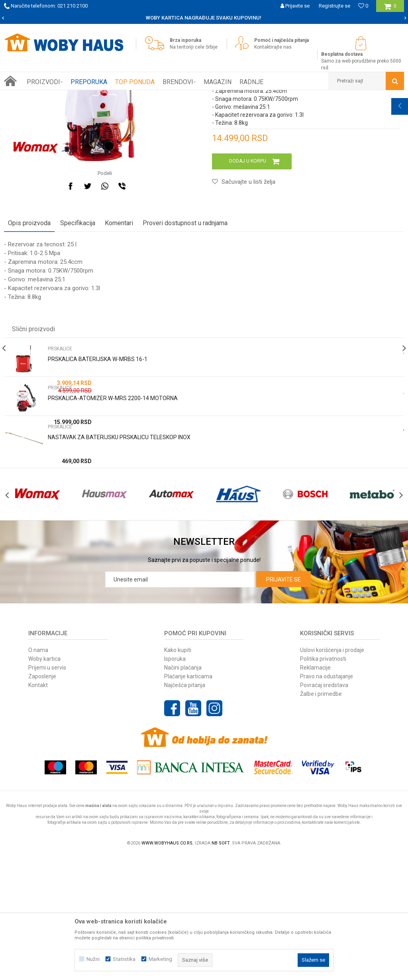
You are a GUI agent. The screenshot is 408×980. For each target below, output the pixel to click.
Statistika (124, 959)
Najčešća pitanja (185, 809)
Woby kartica (44, 783)
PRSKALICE (173, 96)
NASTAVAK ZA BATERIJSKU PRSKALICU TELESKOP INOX (119, 544)
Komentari (119, 330)
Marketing (160, 959)
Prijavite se (283, 704)
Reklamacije (315, 792)
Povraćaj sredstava (324, 809)
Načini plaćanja (183, 792)
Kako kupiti (178, 774)
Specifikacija (78, 330)
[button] (366, 81)
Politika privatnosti (323, 783)
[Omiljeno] (363, 6)
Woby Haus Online (24, 96)
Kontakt (38, 809)
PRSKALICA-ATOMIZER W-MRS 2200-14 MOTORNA (113, 505)
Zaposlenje (42, 801)
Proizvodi (60, 96)
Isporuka (175, 783)
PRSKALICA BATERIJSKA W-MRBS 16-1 (98, 466)
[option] (204, 18)
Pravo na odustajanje (327, 801)
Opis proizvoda (29, 330)
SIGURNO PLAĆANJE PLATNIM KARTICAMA (203, 18)
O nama (38, 774)
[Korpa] (390, 9)
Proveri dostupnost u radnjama (185, 330)
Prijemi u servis (47, 792)
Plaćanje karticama (188, 801)
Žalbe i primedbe (321, 818)
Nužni (93, 959)
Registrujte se (334, 6)
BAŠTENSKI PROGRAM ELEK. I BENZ (116, 96)
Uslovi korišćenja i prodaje (332, 774)
